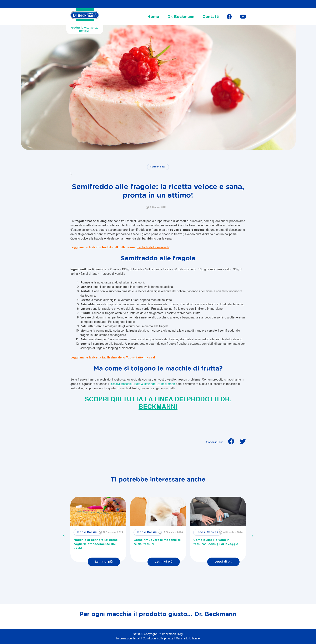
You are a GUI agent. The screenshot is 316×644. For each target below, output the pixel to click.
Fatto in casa (158, 167)
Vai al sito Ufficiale (188, 639)
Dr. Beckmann (181, 17)
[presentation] (64, 536)
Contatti (211, 17)
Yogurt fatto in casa (140, 358)
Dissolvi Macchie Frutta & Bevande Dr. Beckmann (142, 384)
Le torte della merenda (153, 247)
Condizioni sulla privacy (159, 639)
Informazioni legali (129, 639)
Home (153, 17)
